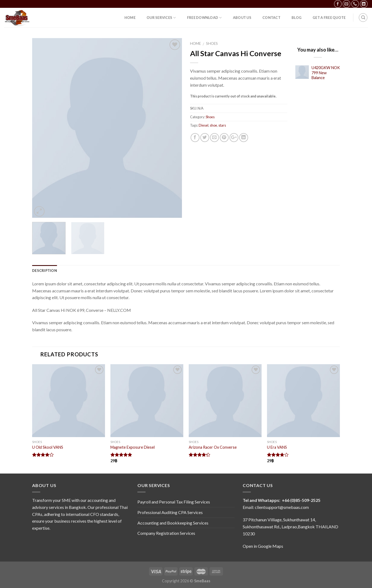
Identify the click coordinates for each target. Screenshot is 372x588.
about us (242, 18)
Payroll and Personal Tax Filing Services (174, 502)
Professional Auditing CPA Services (170, 512)
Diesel (204, 125)
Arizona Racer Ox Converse (213, 447)
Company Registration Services (166, 533)
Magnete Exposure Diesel (133, 447)
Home (195, 43)
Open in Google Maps (263, 546)
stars (222, 125)
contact (271, 18)
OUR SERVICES (161, 18)
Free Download (204, 18)
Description (45, 271)
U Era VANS (277, 447)
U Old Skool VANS (48, 447)
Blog (297, 18)
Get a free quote (329, 18)
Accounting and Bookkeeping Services (173, 523)
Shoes (212, 43)
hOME (130, 18)
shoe (213, 125)
